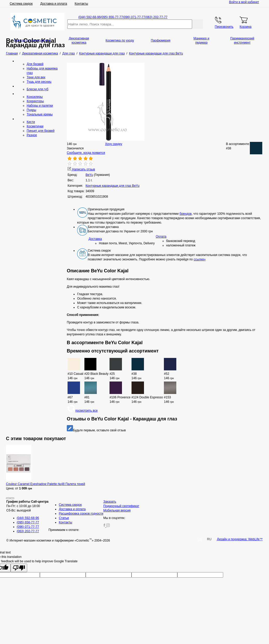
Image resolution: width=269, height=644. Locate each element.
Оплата (161, 237)
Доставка (95, 239)
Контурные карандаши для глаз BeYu (112, 186)
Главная (12, 53)
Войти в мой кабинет (244, 2)
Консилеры (35, 97)
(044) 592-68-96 (90, 17)
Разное (32, 135)
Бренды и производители (32, 40)
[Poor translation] (19, 568)
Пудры (31, 110)
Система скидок (21, 4)
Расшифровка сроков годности (81, 514)
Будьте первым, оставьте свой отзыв (96, 430)
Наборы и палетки (40, 106)
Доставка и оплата (54, 4)
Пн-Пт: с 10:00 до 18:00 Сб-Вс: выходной (28, 506)
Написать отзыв (81, 169)
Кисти (31, 122)
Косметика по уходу (120, 40)
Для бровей (35, 64)
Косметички (35, 126)
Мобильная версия (117, 510)
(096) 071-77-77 (134, 17)
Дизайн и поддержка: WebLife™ (240, 539)
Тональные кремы (40, 114)
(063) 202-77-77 (156, 17)
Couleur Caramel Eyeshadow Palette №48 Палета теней (46, 484)
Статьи (64, 518)
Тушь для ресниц (39, 82)
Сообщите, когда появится (86, 153)
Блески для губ (38, 89)
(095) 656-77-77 (112, 17)
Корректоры (35, 101)
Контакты (81, 4)
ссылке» (200, 259)
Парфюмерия (161, 40)
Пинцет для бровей (41, 131)
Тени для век (36, 77)
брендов (186, 214)
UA (200, 539)
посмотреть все (82, 411)
